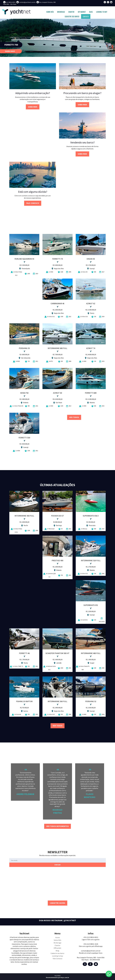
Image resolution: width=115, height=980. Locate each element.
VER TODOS (74, 417)
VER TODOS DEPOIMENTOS (57, 826)
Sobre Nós (57, 940)
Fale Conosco (57, 959)
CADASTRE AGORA (57, 903)
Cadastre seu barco (57, 953)
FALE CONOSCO (33, 203)
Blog (57, 951)
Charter (57, 945)
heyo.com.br (65, 978)
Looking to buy (57, 956)
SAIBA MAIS (33, 107)
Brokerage (57, 943)
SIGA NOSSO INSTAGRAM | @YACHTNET (57, 920)
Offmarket (57, 948)
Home (57, 937)
